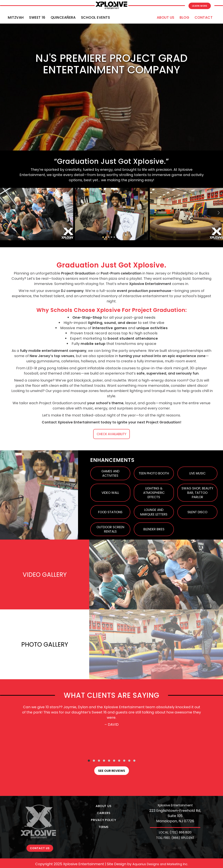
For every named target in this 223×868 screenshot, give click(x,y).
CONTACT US (40, 813)
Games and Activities (110, 473)
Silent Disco (197, 512)
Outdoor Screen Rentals (110, 529)
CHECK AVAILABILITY (111, 434)
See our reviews (112, 771)
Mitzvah (16, 17)
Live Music (197, 473)
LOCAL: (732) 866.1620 (175, 832)
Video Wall (110, 493)
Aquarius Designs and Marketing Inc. (160, 862)
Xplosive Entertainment (175, 805)
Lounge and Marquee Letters (154, 512)
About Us (166, 17)
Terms (104, 827)
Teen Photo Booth (154, 473)
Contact (204, 17)
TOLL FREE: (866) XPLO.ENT (175, 838)
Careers (104, 813)
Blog (184, 17)
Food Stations (110, 512)
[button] (4, 213)
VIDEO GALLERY (45, 575)
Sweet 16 (37, 17)
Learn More (200, 6)
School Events (96, 17)
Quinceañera (63, 17)
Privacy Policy (103, 820)
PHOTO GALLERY (45, 644)
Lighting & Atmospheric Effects (154, 493)
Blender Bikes (154, 529)
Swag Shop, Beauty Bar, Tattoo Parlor (197, 493)
